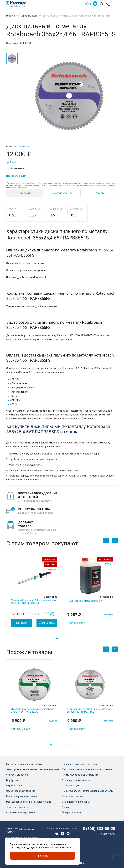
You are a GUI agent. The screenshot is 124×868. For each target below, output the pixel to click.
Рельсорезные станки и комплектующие (29, 802)
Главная (11, 16)
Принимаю (42, 856)
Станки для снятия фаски (76, 780)
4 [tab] (68, 639)
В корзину (22, 623)
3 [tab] (65, 639)
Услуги (66, 807)
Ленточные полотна (17, 807)
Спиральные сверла (17, 775)
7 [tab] (71, 745)
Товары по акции (71, 812)
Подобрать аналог (16, 176)
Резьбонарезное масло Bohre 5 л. (85, 601)
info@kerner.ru (108, 834)
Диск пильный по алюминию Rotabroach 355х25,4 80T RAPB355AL (88, 710)
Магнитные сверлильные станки (24, 764)
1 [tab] (58, 639)
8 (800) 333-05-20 (99, 829)
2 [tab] (61, 639)
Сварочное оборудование (21, 791)
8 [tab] (74, 745)
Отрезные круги (29, 16)
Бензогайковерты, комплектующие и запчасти (88, 791)
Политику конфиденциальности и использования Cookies (41, 848)
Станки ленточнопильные (76, 802)
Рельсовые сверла (72, 796)
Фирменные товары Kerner (21, 812)
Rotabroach (22, 147)
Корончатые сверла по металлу (80, 764)
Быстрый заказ (47, 623)
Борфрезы (12, 780)
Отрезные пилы (15, 786)
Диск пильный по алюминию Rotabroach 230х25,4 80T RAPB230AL (33, 710)
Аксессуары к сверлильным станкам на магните (33, 769)
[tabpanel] (34, 592)
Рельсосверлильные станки (22, 796)
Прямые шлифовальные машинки (81, 775)
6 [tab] (68, 745)
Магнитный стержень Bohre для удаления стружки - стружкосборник (34, 602)
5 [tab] (65, 745)
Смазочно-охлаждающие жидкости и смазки (87, 769)
